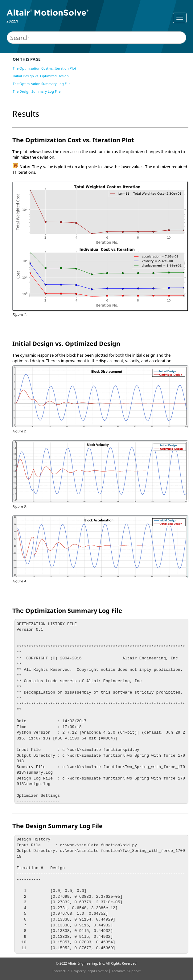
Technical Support (126, 971)
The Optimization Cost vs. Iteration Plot (44, 68)
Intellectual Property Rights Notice (80, 971)
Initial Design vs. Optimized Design (41, 76)
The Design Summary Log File (37, 91)
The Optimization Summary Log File (41, 84)
